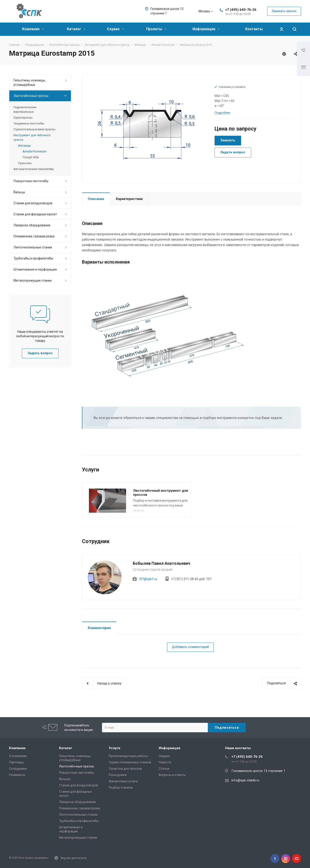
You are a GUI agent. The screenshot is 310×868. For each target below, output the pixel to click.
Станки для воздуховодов (33, 203)
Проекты (156, 29)
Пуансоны (25, 163)
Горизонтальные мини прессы (34, 129)
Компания (33, 29)
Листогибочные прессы (31, 96)
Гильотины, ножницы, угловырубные (29, 83)
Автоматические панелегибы (34, 169)
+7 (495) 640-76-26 (241, 10)
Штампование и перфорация (35, 269)
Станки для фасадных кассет (35, 214)
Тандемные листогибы (29, 123)
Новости (165, 762)
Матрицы (24, 146)
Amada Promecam (35, 151)
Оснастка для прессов (125, 769)
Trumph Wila (31, 157)
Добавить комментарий (190, 647)
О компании (18, 756)
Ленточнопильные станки (33, 247)
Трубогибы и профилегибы (33, 258)
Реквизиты (17, 775)
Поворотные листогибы (31, 181)
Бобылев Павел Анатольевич (162, 563)
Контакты (254, 29)
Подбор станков (121, 788)
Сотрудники (18, 769)
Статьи (164, 769)
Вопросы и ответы (172, 775)
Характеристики (129, 199)
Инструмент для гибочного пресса (32, 137)
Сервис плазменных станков (130, 762)
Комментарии (99, 628)
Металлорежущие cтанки (33, 280)
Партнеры (16, 762)
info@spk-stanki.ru (245, 780)
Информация (206, 29)
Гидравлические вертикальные (25, 109)
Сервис (115, 29)
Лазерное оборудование (32, 225)
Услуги (114, 748)
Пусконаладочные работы (128, 756)
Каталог (76, 29)
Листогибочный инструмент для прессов (161, 493)
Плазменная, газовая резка (34, 236)
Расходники (118, 775)
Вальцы (19, 192)
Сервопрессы (23, 118)
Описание (96, 199)
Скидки (164, 756)
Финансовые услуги (123, 781)
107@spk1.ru (148, 579)
